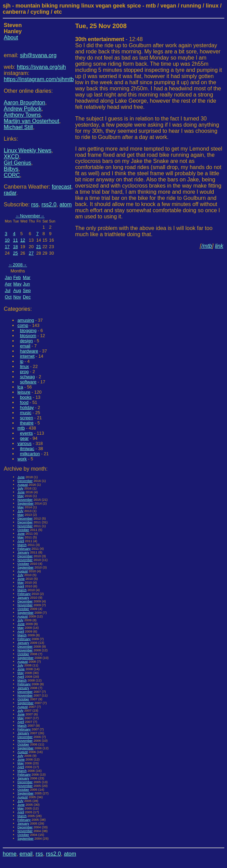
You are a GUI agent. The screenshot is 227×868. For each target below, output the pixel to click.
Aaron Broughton (24, 103)
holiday (27, 407)
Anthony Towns (22, 115)
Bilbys (11, 169)
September (26, 503)
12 (23, 240)
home (10, 854)
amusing (26, 320)
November (30, 216)
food (24, 402)
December (25, 481)
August (23, 484)
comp (23, 325)
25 (15, 253)
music (26, 413)
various (24, 443)
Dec (27, 297)
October (23, 530)
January (23, 552)
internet (27, 356)
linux (24, 366)
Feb (17, 277)
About (11, 37)
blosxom (28, 336)
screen (26, 418)
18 (15, 247)
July (20, 488)
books (26, 397)
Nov (17, 297)
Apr (8, 284)
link (219, 246)
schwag (27, 377)
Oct (8, 297)
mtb (21, 428)
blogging (28, 330)
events (26, 433)
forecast (61, 187)
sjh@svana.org (38, 55)
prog (24, 372)
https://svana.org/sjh (41, 67)
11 (15, 240)
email (25, 346)
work (22, 459)
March (22, 545)
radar (10, 193)
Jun (27, 284)
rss (35, 205)
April (21, 541)
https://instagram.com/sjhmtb (39, 79)
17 (7, 247)
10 (7, 240)
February (24, 548)
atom (66, 205)
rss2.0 (49, 205)
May (17, 284)
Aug (17, 290)
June (21, 477)
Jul (8, 290)
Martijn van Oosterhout (31, 121)
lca (20, 387)
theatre (27, 423)
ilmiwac (27, 449)
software (28, 382)
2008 (18, 265)
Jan (8, 277)
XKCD (11, 157)
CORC (12, 175)
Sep (27, 290)
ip (22, 361)
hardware (29, 351)
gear (24, 438)
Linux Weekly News (28, 150)
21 (39, 247)
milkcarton (30, 454)
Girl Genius (17, 163)
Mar (27, 277)
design (26, 341)
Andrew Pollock (23, 109)
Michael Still (18, 127)
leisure (24, 392)
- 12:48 (109, 39)
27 (31, 253)
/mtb (207, 246)
